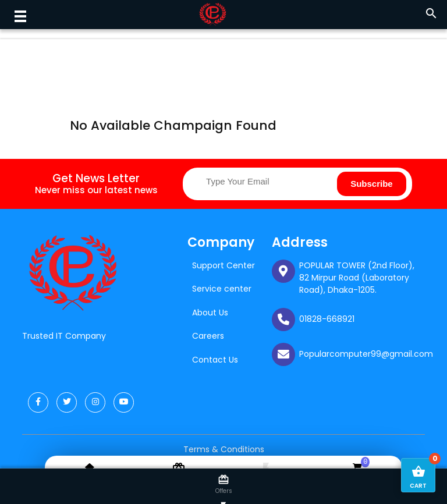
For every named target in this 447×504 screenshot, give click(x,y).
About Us (210, 313)
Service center (222, 289)
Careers (208, 336)
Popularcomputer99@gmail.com (366, 354)
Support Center (223, 265)
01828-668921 (327, 319)
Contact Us (215, 360)
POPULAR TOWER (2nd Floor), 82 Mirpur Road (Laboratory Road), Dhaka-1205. (357, 278)
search (431, 13)
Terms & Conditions (224, 449)
